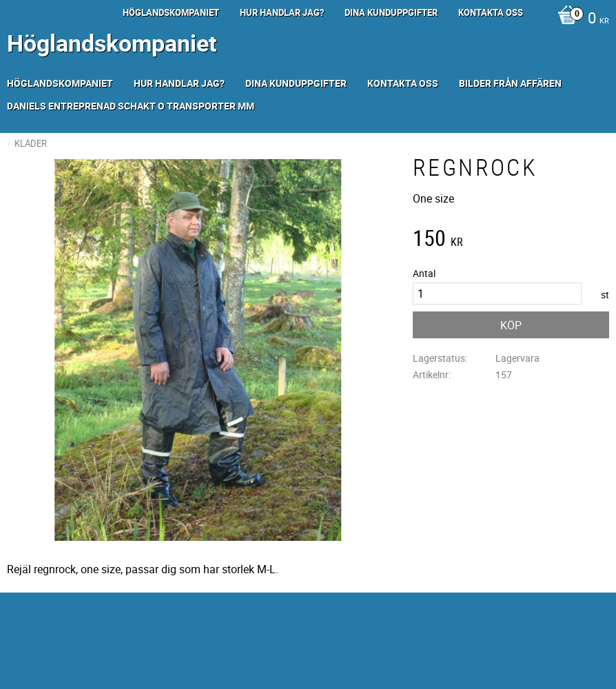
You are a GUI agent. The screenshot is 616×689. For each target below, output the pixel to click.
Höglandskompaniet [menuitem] (171, 12)
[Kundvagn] (580, 19)
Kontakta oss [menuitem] (491, 12)
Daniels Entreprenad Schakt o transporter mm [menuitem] (131, 106)
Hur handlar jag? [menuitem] (282, 12)
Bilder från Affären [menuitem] (510, 83)
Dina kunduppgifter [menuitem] (391, 12)
